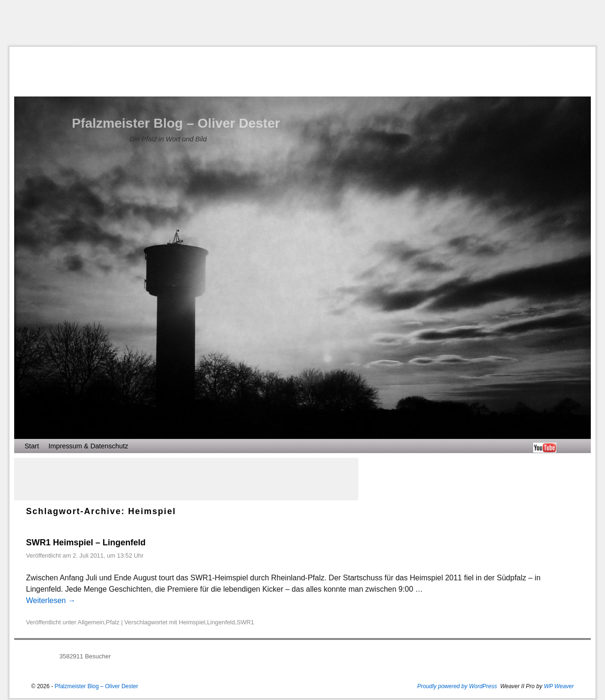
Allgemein (91, 622)
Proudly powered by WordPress (457, 686)
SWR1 (246, 622)
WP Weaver (559, 686)
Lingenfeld (221, 622)
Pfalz (112, 622)
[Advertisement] (302, 23)
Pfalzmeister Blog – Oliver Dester (176, 123)
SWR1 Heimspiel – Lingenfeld (86, 542)
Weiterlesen (51, 600)
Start (32, 446)
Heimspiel (192, 622)
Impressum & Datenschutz (88, 446)
